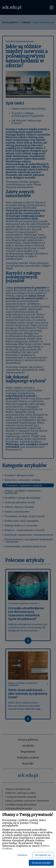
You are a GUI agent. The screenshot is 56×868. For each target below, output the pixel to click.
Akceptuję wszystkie (41, 863)
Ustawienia (22, 855)
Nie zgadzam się (43, 855)
